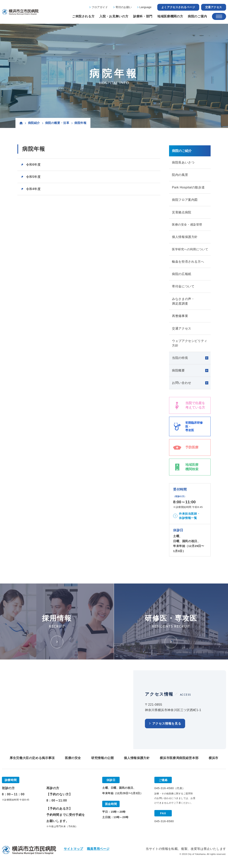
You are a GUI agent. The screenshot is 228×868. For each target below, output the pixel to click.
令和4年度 (33, 189)
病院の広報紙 (182, 275)
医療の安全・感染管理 (187, 225)
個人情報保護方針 (185, 238)
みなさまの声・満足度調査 (183, 302)
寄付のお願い (124, 7)
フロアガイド (100, 7)
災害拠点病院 (182, 213)
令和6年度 (33, 165)
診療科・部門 (143, 16)
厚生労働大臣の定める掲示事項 (32, 760)
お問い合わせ (182, 385)
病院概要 (178, 372)
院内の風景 (180, 175)
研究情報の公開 (102, 760)
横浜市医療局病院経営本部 (179, 760)
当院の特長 (180, 360)
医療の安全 (73, 760)
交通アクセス (214, 7)
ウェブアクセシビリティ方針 (190, 345)
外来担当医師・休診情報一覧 (189, 518)
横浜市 (214, 760)
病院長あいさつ (183, 162)
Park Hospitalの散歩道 (188, 188)
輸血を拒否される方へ (188, 262)
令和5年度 (33, 177)
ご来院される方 (83, 16)
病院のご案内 (197, 16)
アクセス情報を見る (167, 725)
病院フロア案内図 (185, 200)
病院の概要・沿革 (57, 123)
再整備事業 (180, 317)
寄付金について (183, 287)
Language (145, 7)
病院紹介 (34, 123)
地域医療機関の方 (170, 16)
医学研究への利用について (190, 250)
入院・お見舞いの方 (114, 16)
